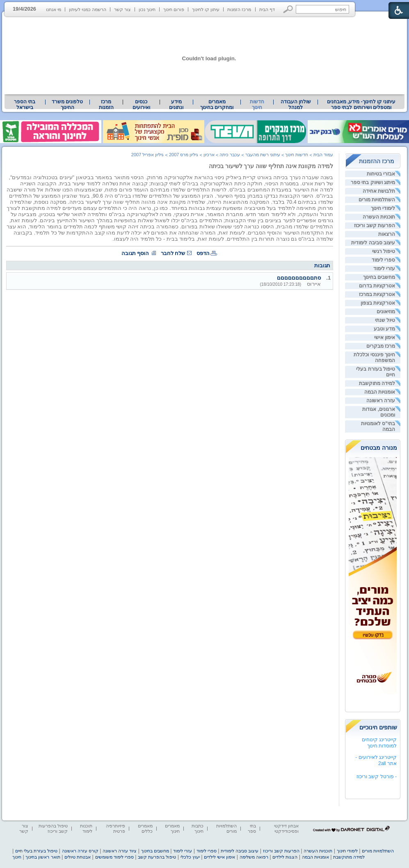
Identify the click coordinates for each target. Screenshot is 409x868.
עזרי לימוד (384, 269)
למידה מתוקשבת (377, 383)
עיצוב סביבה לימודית (373, 243)
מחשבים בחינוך (379, 277)
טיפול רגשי (384, 251)
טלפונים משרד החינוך (67, 105)
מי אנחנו (54, 9)
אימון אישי (385, 337)
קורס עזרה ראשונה (80, 851)
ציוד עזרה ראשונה (120, 851)
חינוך (17, 857)
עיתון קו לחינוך (206, 9)
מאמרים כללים (145, 828)
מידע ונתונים (176, 105)
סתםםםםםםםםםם (299, 278)
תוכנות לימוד (86, 828)
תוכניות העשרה (379, 217)
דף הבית (267, 9)
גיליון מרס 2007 (184, 155)
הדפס (203, 253)
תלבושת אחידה (379, 191)
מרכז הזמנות (239, 9)
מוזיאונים (386, 312)
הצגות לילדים (285, 857)
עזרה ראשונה (381, 401)
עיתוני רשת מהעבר (263, 155)
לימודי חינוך (383, 208)
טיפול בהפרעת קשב (157, 857)
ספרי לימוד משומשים (114, 857)
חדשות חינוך (257, 105)
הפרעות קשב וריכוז (375, 226)
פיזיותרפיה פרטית (115, 828)
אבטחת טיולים (78, 857)
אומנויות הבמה (380, 392)
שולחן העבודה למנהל (296, 105)
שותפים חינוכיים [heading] (378, 727)
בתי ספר (252, 828)
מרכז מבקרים (381, 346)
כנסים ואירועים (141, 105)
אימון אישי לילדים (219, 857)
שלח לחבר (173, 253)
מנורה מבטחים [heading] (379, 448)
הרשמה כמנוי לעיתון (88, 9)
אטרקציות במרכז (377, 294)
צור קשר (122, 9)
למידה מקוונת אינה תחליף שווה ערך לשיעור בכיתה (271, 166)
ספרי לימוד (383, 260)
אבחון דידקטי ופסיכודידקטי (286, 828)
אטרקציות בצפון (378, 303)
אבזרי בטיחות (381, 174)
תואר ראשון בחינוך (43, 857)
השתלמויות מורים (377, 200)
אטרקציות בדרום (377, 286)
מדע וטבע (384, 329)
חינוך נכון (147, 9)
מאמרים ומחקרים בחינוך (217, 105)
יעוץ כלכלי (190, 857)
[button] (288, 9)
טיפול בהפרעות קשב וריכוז (53, 828)
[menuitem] (361, 105)
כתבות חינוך (198, 828)
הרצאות (387, 234)
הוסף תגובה (135, 253)
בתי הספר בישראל (25, 105)
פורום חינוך (174, 9)
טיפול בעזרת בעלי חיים (36, 851)
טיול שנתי (385, 320)
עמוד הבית (323, 155)
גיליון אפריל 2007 (148, 155)
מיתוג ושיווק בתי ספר (373, 182)
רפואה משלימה (254, 857)
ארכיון (209, 155)
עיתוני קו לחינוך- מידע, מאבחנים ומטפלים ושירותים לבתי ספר (361, 105)
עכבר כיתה (230, 155)
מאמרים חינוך (172, 828)
